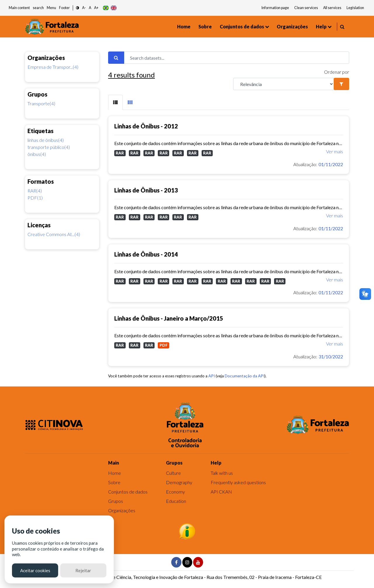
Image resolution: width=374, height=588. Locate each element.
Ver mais (335, 151)
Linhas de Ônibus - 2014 (146, 254)
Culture (173, 473)
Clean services (306, 8)
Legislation (355, 8)
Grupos (116, 501)
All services (332, 8)
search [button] (38, 8)
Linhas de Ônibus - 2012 (146, 126)
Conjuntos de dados (242, 26)
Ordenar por (337, 72)
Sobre (205, 26)
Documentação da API (245, 376)
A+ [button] (96, 8)
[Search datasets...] (237, 58)
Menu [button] (51, 8)
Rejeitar (83, 570)
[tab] (115, 102)
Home (184, 26)
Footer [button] (64, 8)
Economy (175, 492)
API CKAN (221, 492)
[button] (78, 8)
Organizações (292, 26)
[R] (284, 84)
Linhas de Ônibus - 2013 (146, 190)
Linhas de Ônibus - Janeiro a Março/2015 (169, 318)
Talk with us (222, 473)
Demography (179, 482)
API (212, 376)
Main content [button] (19, 8)
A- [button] (84, 8)
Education (176, 501)
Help (321, 26)
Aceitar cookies (35, 570)
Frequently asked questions (238, 482)
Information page (275, 8)
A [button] (90, 8)
